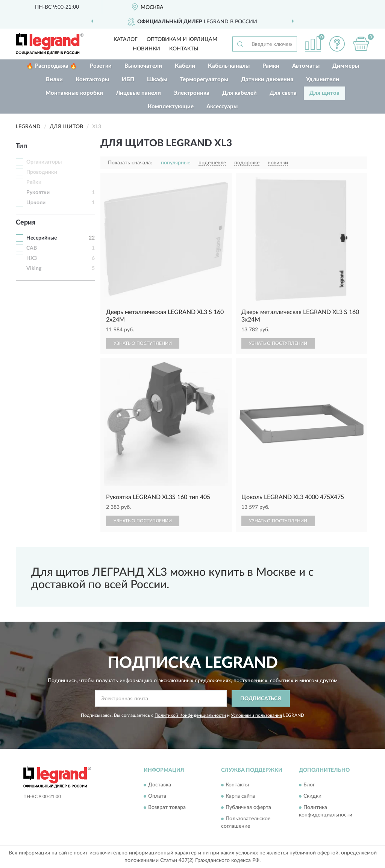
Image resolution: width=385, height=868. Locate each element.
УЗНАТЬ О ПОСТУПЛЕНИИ (143, 343)
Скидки (312, 796)
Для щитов (324, 93)
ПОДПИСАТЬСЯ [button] (261, 699)
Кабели (185, 66)
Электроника (192, 93)
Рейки (34, 182)
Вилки (54, 80)
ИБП (128, 80)
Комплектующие (171, 107)
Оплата (157, 796)
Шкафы (157, 80)
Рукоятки (38, 193)
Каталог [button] (126, 39)
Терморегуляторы (204, 80)
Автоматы (306, 66)
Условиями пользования (256, 715)
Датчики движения (267, 80)
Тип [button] (21, 146)
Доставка (160, 785)
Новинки (146, 49)
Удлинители (323, 80)
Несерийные (42, 238)
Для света (283, 93)
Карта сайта (240, 796)
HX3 (32, 258)
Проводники (42, 172)
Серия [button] (26, 223)
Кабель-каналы (229, 66)
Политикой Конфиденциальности (190, 715)
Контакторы (92, 80)
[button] (337, 44)
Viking (34, 269)
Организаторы (44, 162)
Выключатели (143, 66)
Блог (309, 785)
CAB (32, 248)
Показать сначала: (130, 163)
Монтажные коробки (74, 93)
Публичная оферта (248, 807)
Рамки (271, 66)
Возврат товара (167, 807)
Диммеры (346, 66)
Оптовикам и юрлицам (182, 39)
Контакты (184, 49)
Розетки (101, 66)
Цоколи (36, 203)
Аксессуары (222, 107)
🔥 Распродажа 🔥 (52, 66)
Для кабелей (239, 93)
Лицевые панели (138, 93)
